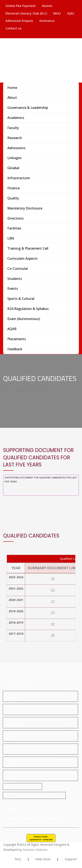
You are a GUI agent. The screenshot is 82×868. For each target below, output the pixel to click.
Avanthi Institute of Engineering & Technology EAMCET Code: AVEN (37, 696)
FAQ (18, 859)
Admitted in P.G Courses (31, 390)
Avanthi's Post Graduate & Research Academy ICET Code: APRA (39, 775)
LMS (11, 238)
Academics (16, 118)
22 (53, 602)
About (12, 97)
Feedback (15, 349)
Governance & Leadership (28, 108)
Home (12, 88)
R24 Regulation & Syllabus (28, 309)
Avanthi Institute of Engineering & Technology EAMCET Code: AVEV (37, 722)
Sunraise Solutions (35, 850)
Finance (13, 188)
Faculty (13, 128)
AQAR (12, 329)
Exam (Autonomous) (24, 319)
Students (15, 279)
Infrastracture (19, 178)
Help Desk (43, 859)
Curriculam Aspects (22, 258)
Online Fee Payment (20, 6)
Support (71, 859)
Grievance (47, 21)
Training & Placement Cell (28, 248)
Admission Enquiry (19, 21)
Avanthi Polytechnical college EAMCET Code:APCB (34, 795)
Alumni (47, 6)
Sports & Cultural (21, 299)
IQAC (71, 13)
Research (15, 138)
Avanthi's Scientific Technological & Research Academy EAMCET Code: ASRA (37, 749)
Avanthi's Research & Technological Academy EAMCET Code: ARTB (37, 736)
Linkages (14, 158)
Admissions (16, 148)
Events (13, 288)
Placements (17, 339)
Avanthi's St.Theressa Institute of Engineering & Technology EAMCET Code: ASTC (40, 709)
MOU (57, 13)
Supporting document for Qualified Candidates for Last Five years (41, 479)
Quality (13, 198)
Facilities (14, 228)
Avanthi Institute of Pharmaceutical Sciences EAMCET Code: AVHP (40, 762)
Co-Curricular (18, 269)
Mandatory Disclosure (25, 208)
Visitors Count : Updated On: (41, 838)
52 (53, 590)
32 (53, 624)
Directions (15, 218)
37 (53, 613)
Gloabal (13, 168)
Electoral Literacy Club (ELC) (26, 13)
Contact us (13, 28)
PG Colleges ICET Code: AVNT (22, 786)
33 (53, 579)
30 (53, 635)
